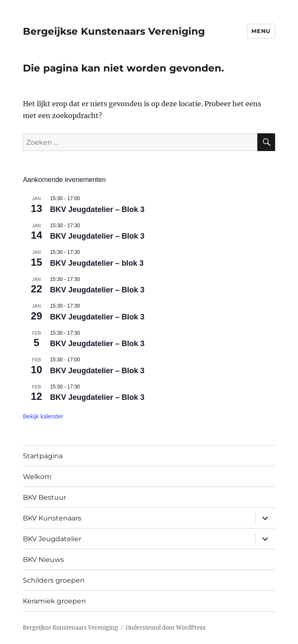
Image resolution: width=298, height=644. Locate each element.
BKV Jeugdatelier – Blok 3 (97, 209)
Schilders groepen (54, 580)
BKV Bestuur (44, 497)
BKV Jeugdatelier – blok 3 (97, 263)
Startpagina (43, 456)
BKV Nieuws (43, 560)
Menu (261, 31)
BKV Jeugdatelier (52, 539)
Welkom (37, 477)
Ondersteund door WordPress (166, 628)
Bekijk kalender (43, 416)
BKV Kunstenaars (52, 518)
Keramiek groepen (54, 601)
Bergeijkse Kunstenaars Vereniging (114, 31)
